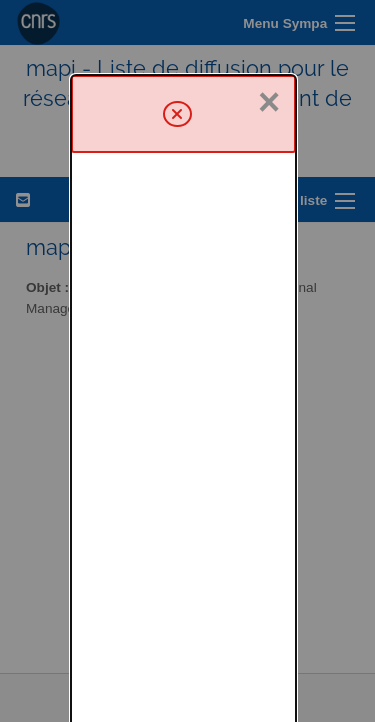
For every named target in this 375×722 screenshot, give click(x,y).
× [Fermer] (269, 27)
